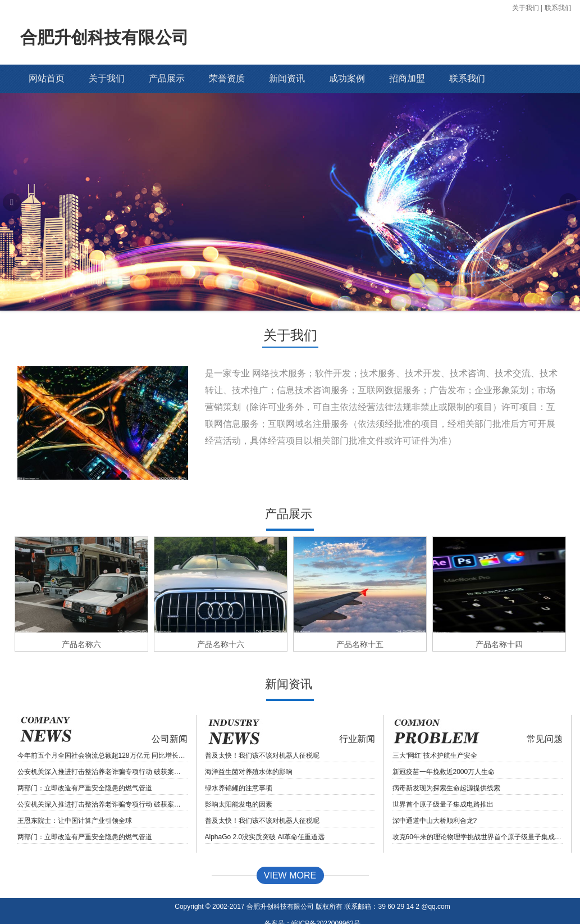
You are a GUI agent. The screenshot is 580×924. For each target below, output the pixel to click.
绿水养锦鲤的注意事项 (239, 763)
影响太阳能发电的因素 (239, 779)
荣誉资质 (227, 78)
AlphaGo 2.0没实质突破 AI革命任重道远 (265, 812)
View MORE (290, 850)
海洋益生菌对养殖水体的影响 (249, 747)
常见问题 (545, 714)
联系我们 (558, 8)
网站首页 (47, 78)
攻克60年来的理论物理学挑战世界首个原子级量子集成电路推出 (478, 812)
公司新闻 (170, 714)
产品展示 (167, 78)
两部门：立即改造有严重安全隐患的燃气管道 (85, 763)
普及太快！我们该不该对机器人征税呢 (262, 730)
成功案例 (347, 78)
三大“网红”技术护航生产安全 (435, 730)
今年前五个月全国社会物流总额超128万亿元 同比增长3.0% (102, 730)
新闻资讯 (287, 78)
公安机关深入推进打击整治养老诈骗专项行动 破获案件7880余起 (102, 747)
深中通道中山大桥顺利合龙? (435, 795)
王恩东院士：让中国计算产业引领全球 (75, 795)
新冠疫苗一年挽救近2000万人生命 (444, 747)
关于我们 (526, 8)
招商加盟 (407, 78)
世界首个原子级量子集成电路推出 (443, 779)
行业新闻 (357, 714)
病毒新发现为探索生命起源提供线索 (446, 763)
